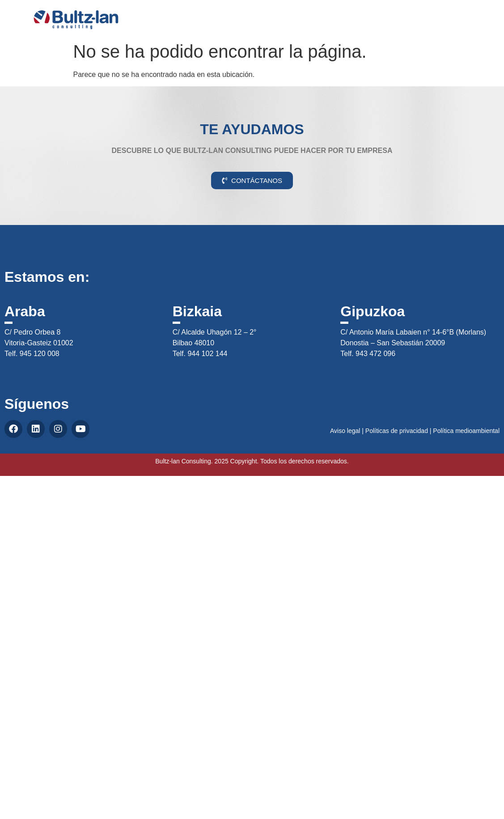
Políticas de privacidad (397, 431)
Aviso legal (345, 431)
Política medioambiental (466, 431)
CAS (472, 15)
